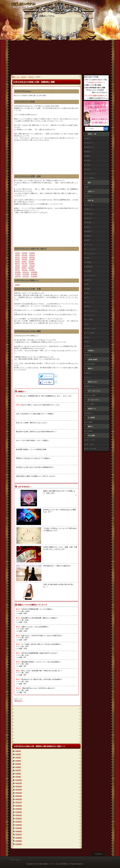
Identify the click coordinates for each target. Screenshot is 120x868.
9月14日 (24, 270)
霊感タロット (90, 209)
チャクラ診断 (90, 333)
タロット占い (90, 205)
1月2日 (17, 253)
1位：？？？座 (90, 440)
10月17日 (26, 272)
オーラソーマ (90, 302)
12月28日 (34, 276)
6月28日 (32, 264)
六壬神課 (89, 262)
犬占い (88, 337)
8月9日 (24, 268)
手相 (87, 293)
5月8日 (24, 261)
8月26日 (31, 268)
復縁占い (89, 156)
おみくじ (89, 377)
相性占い (89, 138)
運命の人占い (90, 147)
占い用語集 (89, 422)
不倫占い (89, 160)
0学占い (88, 258)
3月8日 (17, 285)
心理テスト (89, 196)
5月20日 (31, 261)
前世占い (89, 346)
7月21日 (32, 266)
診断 (87, 187)
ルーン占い (89, 245)
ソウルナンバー (91, 315)
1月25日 (32, 253)
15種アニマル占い (91, 328)
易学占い (89, 306)
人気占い (89, 165)
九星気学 (89, 271)
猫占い (88, 342)
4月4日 (17, 259)
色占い (88, 324)
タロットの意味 (91, 395)
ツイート (48, 376)
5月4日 (17, 261)
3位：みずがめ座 (91, 449)
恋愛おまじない (91, 386)
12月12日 (26, 276)
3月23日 (32, 257)
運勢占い (89, 373)
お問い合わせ (15, 860)
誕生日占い (19, 701)
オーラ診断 (89, 320)
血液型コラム (90, 413)
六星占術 (89, 280)
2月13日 (24, 255)
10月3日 (18, 272)
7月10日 (24, 266)
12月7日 (18, 276)
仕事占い (89, 169)
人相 (87, 298)
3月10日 (24, 257)
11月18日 (26, 274)
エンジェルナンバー (92, 311)
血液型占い (89, 231)
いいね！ (48, 382)
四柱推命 (89, 236)
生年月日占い (90, 214)
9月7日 (17, 270)
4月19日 (32, 259)
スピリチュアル (91, 276)
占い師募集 (89, 431)
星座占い (89, 355)
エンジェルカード (91, 249)
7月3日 (17, 266)
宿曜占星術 (89, 267)
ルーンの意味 (90, 404)
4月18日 (24, 259)
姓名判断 (89, 223)
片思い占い (89, 143)
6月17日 (24, 264)
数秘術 (88, 289)
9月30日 (32, 270)
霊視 (87, 284)
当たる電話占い (91, 178)
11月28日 (34, 274)
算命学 (88, 240)
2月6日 (17, 255)
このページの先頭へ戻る (100, 854)
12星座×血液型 (90, 364)
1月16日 (24, 253)
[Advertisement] (60, 58)
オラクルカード (91, 253)
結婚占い (89, 152)
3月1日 (17, 257)
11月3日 (18, 274)
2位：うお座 (90, 444)
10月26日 (34, 272)
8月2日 (17, 268)
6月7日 (17, 264)
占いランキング (91, 174)
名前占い (89, 227)
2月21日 (32, 255)
